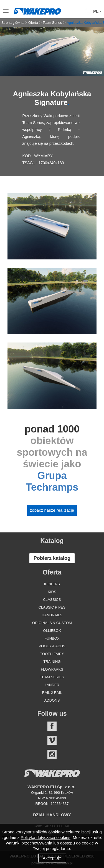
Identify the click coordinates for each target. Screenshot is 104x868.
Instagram (52, 754)
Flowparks (52, 669)
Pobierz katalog (52, 558)
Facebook (52, 726)
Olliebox (52, 631)
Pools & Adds (52, 646)
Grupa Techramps (52, 481)
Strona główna (12, 23)
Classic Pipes (52, 607)
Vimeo (52, 740)
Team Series (52, 23)
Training (52, 662)
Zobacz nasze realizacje (52, 510)
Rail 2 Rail (52, 693)
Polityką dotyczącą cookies (46, 837)
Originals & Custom (52, 623)
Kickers (52, 584)
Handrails (52, 615)
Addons (52, 700)
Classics (52, 600)
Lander (52, 685)
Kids (52, 592)
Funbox (52, 638)
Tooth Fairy (52, 654)
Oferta (33, 23)
